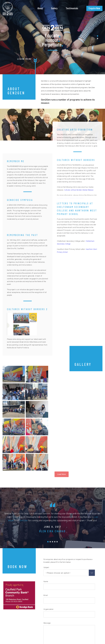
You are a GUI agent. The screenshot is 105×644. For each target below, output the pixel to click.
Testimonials (72, 8)
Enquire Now (94, 8)
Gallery (54, 8)
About (40, 8)
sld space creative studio (91, 639)
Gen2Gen (24, 482)
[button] (98, 36)
